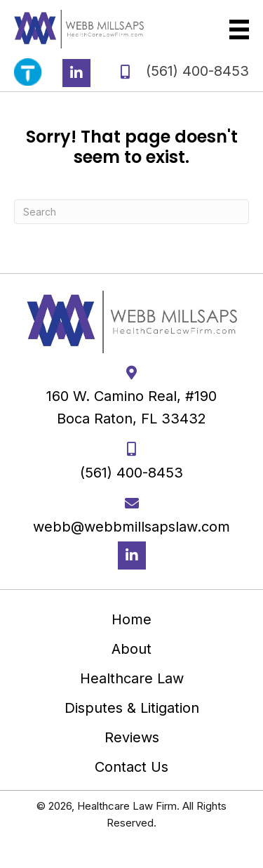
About (131, 649)
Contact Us (131, 767)
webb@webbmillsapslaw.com (131, 527)
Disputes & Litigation (132, 708)
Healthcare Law (132, 678)
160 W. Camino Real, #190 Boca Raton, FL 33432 (131, 407)
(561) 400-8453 (197, 71)
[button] (76, 73)
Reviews (132, 737)
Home (131, 619)
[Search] (131, 212)
